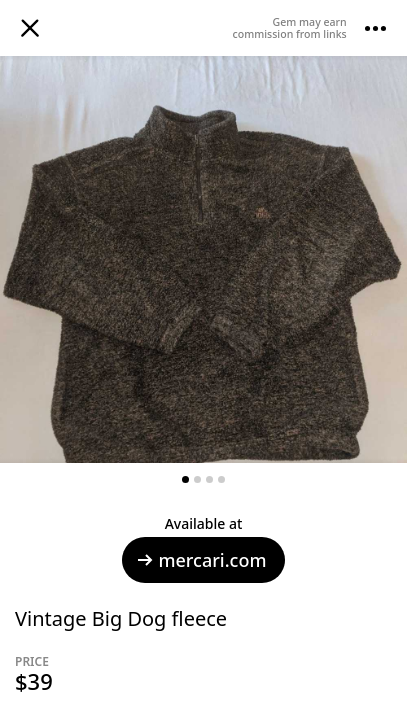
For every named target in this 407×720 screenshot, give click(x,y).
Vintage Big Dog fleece (121, 618)
